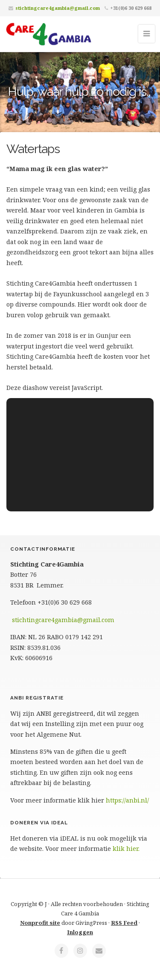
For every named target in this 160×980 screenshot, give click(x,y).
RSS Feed (124, 923)
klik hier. (126, 849)
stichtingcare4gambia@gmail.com (58, 8)
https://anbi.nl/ (127, 800)
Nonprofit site (40, 923)
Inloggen (80, 932)
